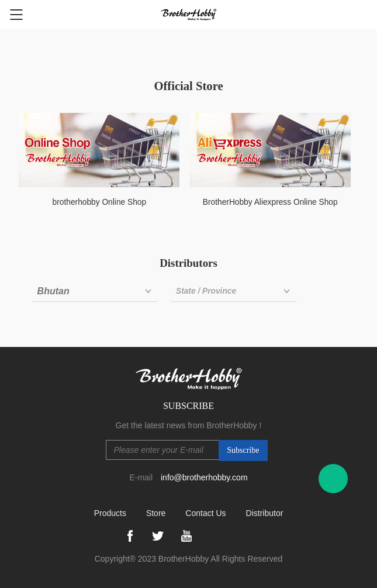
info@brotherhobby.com (204, 477)
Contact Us (205, 513)
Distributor (265, 513)
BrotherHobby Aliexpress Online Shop (270, 202)
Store (156, 513)
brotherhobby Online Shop (100, 202)
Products (110, 513)
